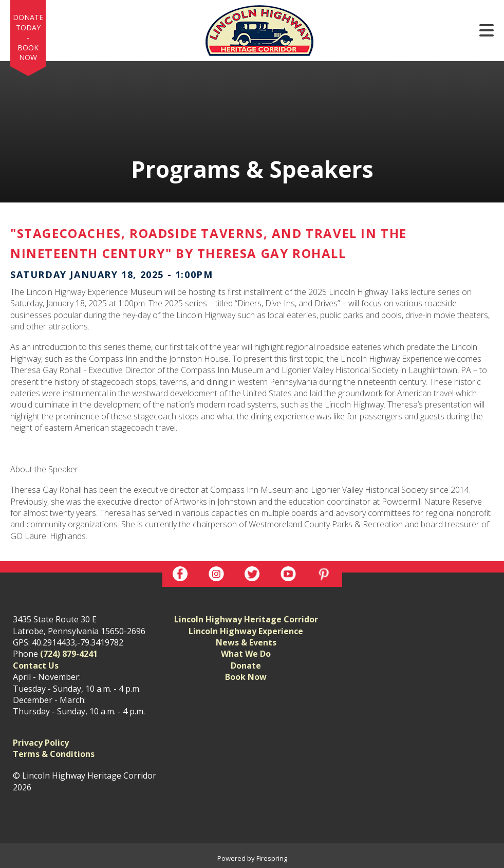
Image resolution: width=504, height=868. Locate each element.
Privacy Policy (41, 743)
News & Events (246, 642)
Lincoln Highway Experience (246, 631)
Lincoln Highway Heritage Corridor (246, 619)
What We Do (246, 654)
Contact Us (36, 666)
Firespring (272, 858)
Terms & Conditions (54, 754)
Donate (246, 666)
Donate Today (28, 22)
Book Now (28, 53)
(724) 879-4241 (69, 654)
